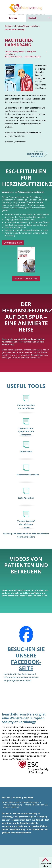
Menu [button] (13, 18)
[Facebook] (26, 636)
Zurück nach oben (45, 865)
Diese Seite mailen (33, 57)
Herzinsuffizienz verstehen (27, 26)
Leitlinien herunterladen (26, 279)
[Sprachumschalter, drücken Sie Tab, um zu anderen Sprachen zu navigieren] (39, 18)
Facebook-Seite (26, 665)
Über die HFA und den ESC (37, 805)
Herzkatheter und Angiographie (33, 154)
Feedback (29, 798)
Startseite (9, 26)
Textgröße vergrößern (14, 51)
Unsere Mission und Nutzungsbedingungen (20, 802)
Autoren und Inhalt (11, 807)
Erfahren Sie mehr (13, 243)
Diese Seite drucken (13, 57)
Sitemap (17, 798)
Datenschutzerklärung (13, 805)
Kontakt (6, 798)
